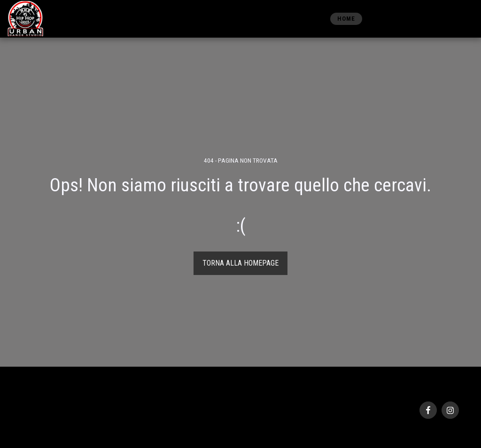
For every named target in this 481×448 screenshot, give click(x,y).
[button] (413, 19)
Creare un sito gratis (97, 425)
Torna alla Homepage (240, 263)
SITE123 (59, 425)
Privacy (28, 414)
